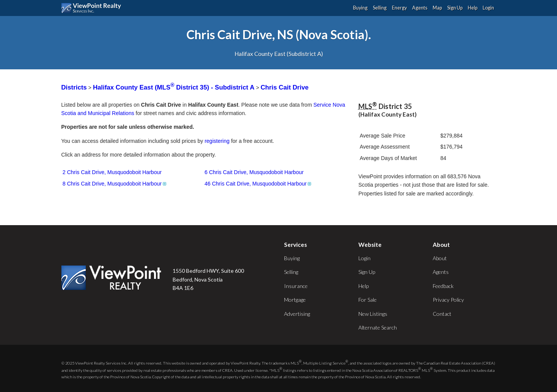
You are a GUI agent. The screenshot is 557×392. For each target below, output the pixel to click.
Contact (442, 314)
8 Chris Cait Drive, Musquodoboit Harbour (115, 184)
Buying (360, 8)
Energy (399, 8)
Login (488, 8)
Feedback (443, 286)
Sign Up (455, 8)
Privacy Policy (448, 300)
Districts (74, 87)
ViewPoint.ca (93, 8)
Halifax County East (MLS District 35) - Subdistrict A (175, 87)
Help (473, 8)
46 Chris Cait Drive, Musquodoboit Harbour (259, 184)
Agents (420, 8)
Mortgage (295, 300)
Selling (380, 8)
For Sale (368, 300)
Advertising (297, 314)
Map (437, 8)
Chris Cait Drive (284, 87)
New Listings (373, 314)
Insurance (296, 286)
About (440, 258)
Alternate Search (378, 327)
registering (217, 141)
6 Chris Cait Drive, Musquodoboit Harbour (254, 172)
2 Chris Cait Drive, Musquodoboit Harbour (112, 172)
